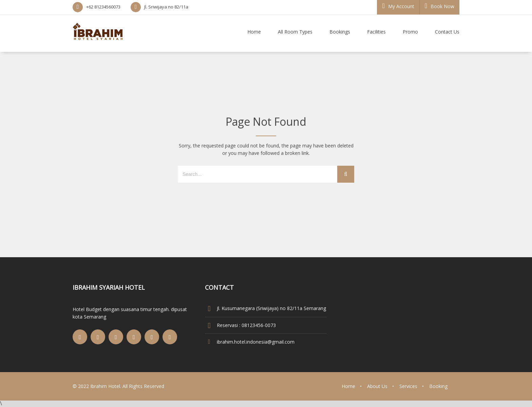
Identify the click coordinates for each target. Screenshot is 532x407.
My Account (398, 6)
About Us (377, 386)
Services (408, 386)
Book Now (440, 6)
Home (348, 386)
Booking (438, 386)
